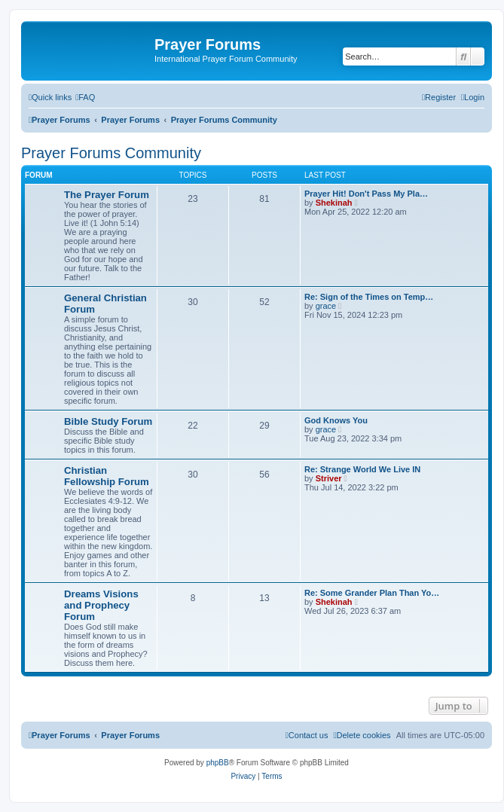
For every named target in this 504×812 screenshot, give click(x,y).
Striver (329, 478)
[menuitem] (85, 97)
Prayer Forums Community (111, 153)
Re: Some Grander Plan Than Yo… (372, 593)
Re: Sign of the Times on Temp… (369, 297)
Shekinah (334, 203)
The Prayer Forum (107, 195)
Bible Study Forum (108, 421)
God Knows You (336, 420)
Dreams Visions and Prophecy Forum (101, 605)
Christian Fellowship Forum (107, 476)
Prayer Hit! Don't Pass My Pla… (366, 194)
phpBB (218, 763)
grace (326, 306)
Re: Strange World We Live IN (362, 469)
